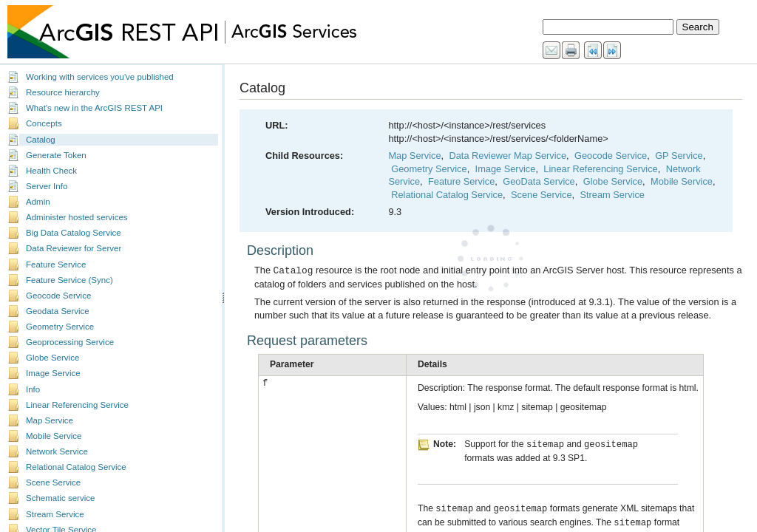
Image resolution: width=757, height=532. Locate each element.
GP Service (679, 156)
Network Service (57, 451)
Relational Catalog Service (76, 467)
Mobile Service (54, 436)
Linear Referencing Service (77, 405)
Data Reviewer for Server (74, 248)
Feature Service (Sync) (69, 280)
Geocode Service (58, 296)
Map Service (50, 420)
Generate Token (56, 155)
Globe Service (52, 358)
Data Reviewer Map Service (508, 156)
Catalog (41, 140)
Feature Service (56, 265)
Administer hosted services (77, 217)
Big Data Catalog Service (74, 233)
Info (33, 389)
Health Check (51, 171)
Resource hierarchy (63, 92)
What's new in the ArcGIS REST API (94, 108)
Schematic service (60, 498)
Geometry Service (60, 327)
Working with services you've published (100, 77)
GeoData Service (539, 181)
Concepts (44, 123)
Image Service (53, 373)
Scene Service (53, 482)
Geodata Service (58, 311)
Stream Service (55, 514)
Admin (38, 202)
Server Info (47, 186)
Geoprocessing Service (70, 342)
